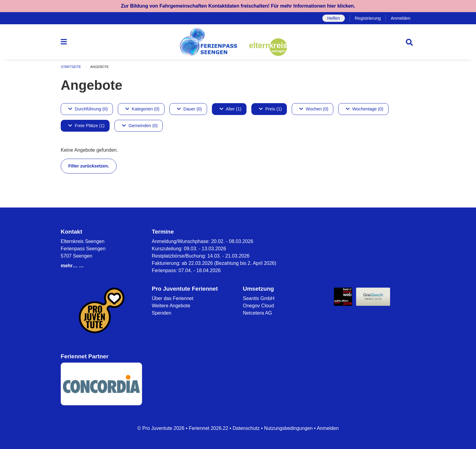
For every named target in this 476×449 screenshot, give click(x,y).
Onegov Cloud (258, 306)
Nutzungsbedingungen (288, 428)
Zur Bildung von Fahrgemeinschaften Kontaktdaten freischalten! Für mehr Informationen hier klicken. (238, 6)
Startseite (71, 67)
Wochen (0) (314, 109)
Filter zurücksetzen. (89, 166)
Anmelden (401, 18)
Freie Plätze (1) (86, 126)
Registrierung (368, 18)
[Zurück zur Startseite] (238, 42)
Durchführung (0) (88, 109)
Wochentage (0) (364, 109)
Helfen (334, 18)
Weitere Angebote (171, 306)
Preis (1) (270, 109)
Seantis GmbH (259, 298)
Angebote (99, 67)
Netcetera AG (257, 313)
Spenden (161, 313)
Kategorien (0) (142, 109)
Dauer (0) (189, 109)
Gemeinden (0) (140, 126)
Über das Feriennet (173, 298)
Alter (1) (230, 109)
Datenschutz (246, 428)
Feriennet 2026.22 (209, 428)
